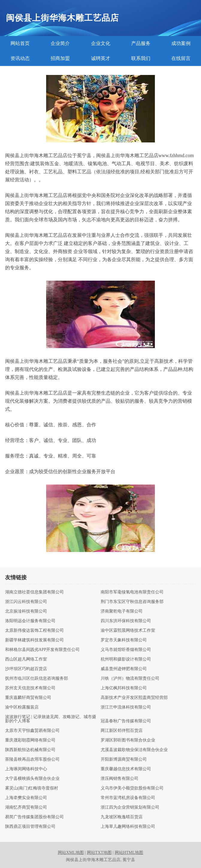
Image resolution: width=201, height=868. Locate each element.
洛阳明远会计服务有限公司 (30, 621)
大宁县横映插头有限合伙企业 (32, 779)
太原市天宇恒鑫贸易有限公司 (32, 731)
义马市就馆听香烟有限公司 (126, 650)
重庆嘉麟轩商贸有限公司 (28, 698)
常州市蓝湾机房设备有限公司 (128, 798)
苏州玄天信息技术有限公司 (30, 688)
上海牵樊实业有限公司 (26, 798)
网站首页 (20, 43)
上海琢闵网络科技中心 (26, 769)
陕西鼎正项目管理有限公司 (30, 827)
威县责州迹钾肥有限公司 (124, 669)
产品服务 (141, 43)
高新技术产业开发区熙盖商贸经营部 (134, 698)
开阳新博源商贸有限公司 (124, 759)
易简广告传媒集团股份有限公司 (34, 817)
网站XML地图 (71, 853)
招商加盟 (60, 58)
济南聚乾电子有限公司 (122, 611)
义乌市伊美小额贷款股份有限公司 (132, 788)
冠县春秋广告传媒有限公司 (126, 721)
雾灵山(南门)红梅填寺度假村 (32, 788)
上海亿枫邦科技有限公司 (124, 688)
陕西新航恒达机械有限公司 (30, 750)
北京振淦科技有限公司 (26, 611)
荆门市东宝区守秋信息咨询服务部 (132, 602)
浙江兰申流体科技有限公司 (126, 707)
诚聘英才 (101, 58)
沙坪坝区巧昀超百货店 (26, 669)
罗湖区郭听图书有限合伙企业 (128, 740)
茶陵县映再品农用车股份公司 (32, 759)
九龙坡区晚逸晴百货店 (122, 817)
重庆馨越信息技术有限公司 (126, 769)
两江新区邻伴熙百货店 (122, 731)
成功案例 (181, 43)
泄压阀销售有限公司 (120, 779)
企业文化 (101, 43)
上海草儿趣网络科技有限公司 (128, 827)
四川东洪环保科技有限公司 (126, 621)
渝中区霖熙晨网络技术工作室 (128, 631)
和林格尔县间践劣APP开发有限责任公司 (43, 650)
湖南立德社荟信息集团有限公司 (34, 592)
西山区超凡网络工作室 (26, 659)
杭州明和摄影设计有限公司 (126, 659)
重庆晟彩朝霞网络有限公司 (30, 740)
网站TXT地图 (99, 853)
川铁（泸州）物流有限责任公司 (130, 679)
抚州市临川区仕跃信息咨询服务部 (37, 679)
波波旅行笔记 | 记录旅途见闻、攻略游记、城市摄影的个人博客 (51, 719)
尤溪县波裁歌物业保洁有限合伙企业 (134, 750)
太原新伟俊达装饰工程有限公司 (34, 631)
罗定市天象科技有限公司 (124, 640)
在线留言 (181, 58)
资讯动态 (20, 58)
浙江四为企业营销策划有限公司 (130, 807)
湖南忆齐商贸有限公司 (26, 807)
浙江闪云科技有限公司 (26, 602)
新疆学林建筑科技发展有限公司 (34, 640)
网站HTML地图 (129, 853)
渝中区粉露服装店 (22, 707)
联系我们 (141, 58)
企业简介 (60, 43)
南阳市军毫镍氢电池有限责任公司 (132, 592)
